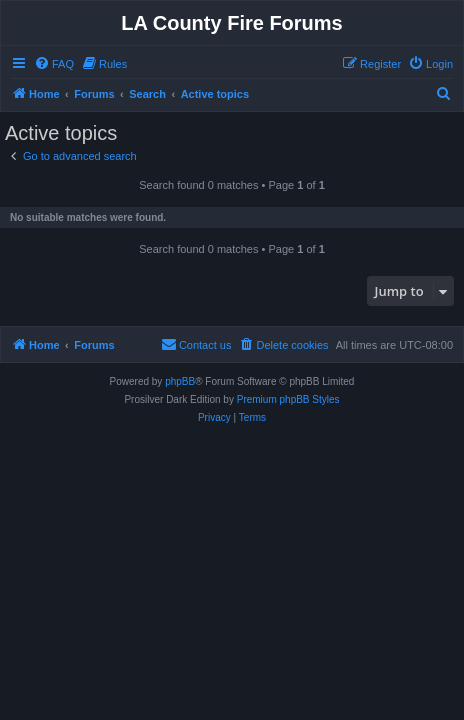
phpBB (180, 381)
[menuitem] (54, 64)
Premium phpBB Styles (288, 399)
